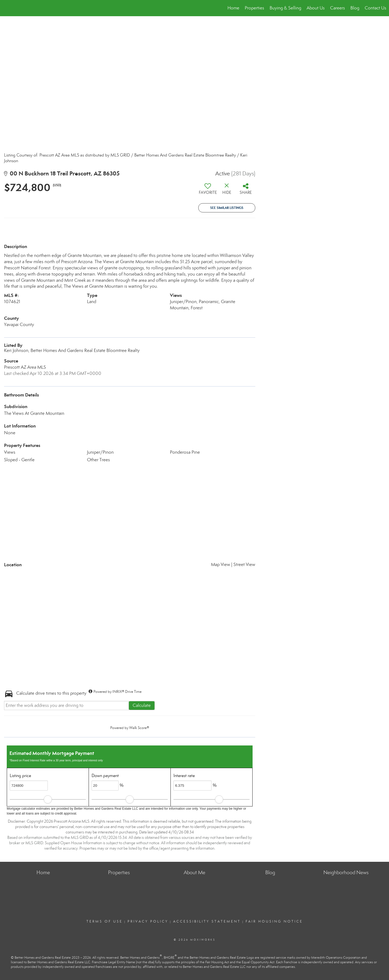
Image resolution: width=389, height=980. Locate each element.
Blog (355, 8)
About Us (316, 8)
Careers (338, 8)
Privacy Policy (148, 921)
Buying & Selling (285, 8)
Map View (221, 564)
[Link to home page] (7, 8)
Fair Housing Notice (274, 921)
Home (233, 8)
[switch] (208, 191)
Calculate (142, 705)
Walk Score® (139, 728)
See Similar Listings (227, 208)
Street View (244, 564)
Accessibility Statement (207, 921)
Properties (254, 8)
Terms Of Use (105, 921)
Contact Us (375, 8)
